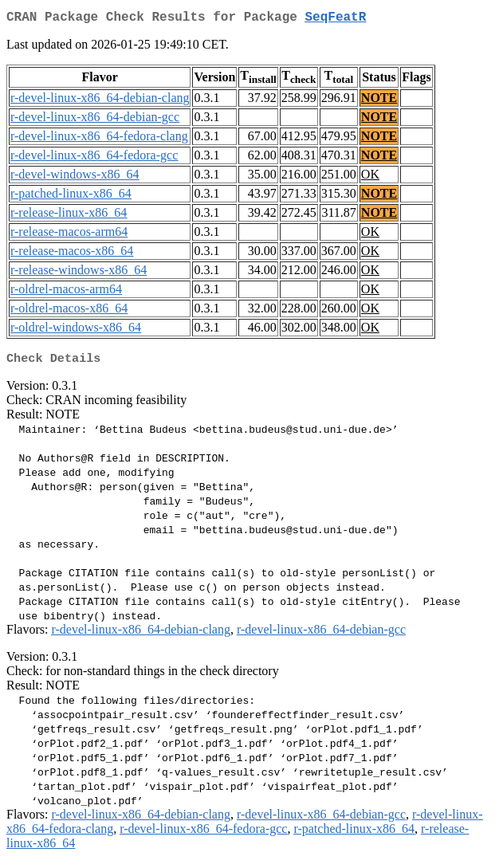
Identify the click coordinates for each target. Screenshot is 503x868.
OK (370, 177)
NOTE (379, 101)
